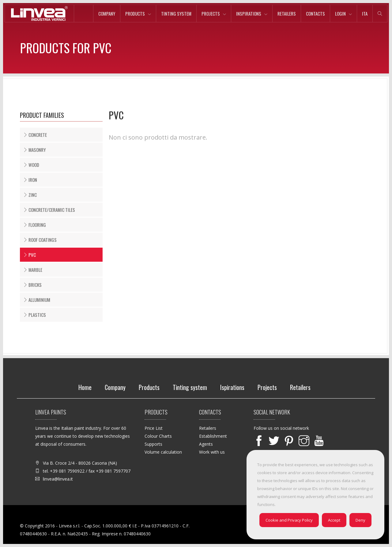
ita (365, 13)
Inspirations (249, 13)
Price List (154, 428)
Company (107, 13)
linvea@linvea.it (58, 479)
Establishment (213, 436)
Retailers (287, 13)
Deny (360, 520)
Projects (211, 13)
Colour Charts (158, 436)
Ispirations (232, 387)
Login (340, 13)
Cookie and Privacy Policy (289, 520)
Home (85, 387)
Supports (153, 444)
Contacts (315, 13)
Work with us (212, 452)
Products (135, 13)
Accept (334, 520)
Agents (206, 444)
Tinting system (176, 13)
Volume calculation (163, 452)
